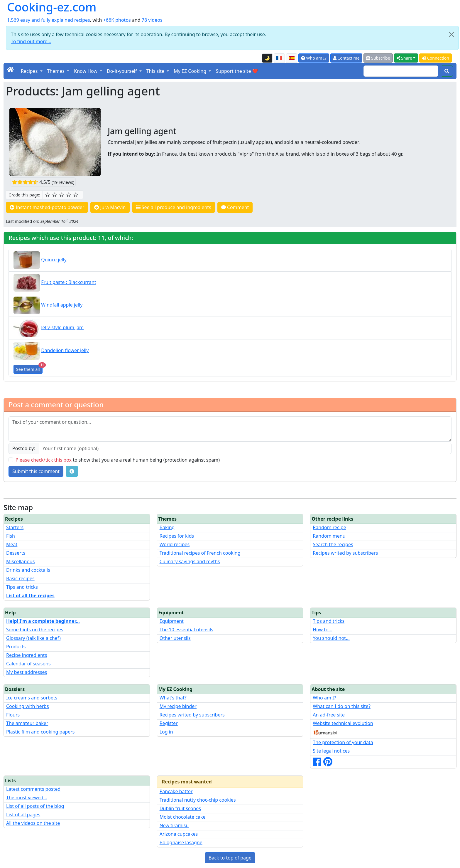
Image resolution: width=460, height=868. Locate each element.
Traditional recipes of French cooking (200, 553)
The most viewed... (27, 798)
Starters (15, 527)
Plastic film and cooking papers (40, 732)
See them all (29, 368)
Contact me (346, 58)
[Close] (451, 34)
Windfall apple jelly (62, 305)
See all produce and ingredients (174, 207)
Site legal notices (331, 751)
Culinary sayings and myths (190, 561)
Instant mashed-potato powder (47, 207)
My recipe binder (178, 706)
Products (16, 647)
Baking (167, 527)
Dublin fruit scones (180, 808)
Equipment (172, 621)
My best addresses (27, 672)
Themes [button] (57, 71)
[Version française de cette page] (279, 58)
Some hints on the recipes (35, 630)
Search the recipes (333, 544)
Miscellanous (20, 561)
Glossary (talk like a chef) (33, 638)
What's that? (173, 698)
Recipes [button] (30, 71)
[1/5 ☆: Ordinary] (48, 195)
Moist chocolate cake (183, 817)
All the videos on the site (33, 823)
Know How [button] (86, 71)
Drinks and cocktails (28, 570)
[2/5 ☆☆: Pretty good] (55, 195)
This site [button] (156, 71)
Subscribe (378, 58)
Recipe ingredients (27, 655)
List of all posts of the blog (35, 806)
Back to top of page (230, 858)
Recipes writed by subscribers (345, 553)
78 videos (152, 20)
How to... (322, 630)
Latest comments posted (33, 789)
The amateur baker (27, 723)
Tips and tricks (22, 587)
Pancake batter (176, 791)
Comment (235, 207)
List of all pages (23, 815)
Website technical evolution (343, 723)
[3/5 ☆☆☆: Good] (62, 195)
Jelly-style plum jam (62, 327)
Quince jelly (54, 260)
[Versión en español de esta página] (292, 58)
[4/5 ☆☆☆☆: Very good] (69, 195)
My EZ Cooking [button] (191, 71)
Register (169, 723)
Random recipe (329, 527)
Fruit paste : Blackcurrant (69, 282)
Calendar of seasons (28, 664)
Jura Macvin (110, 207)
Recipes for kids (177, 536)
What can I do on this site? (342, 706)
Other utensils (175, 638)
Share (404, 58)
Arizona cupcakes (179, 834)
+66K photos (117, 20)
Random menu (329, 536)
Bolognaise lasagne (181, 842)
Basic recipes (20, 578)
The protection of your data (343, 742)
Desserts (16, 553)
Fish (11, 536)
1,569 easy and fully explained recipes (49, 20)
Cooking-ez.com (52, 7)
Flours (13, 715)
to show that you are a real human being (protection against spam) (118, 460)
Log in (166, 732)
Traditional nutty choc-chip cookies (198, 800)
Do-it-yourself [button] (122, 71)
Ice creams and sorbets (32, 698)
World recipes (175, 544)
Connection (436, 58)
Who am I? (314, 58)
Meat (12, 544)
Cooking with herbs (28, 706)
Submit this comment (36, 471)
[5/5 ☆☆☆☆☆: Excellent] (76, 195)
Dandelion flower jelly (65, 350)
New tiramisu (174, 825)
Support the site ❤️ (237, 71)
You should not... (331, 638)
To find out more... (31, 41)
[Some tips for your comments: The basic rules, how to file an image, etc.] (72, 471)
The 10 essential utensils (186, 630)
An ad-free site (329, 715)
